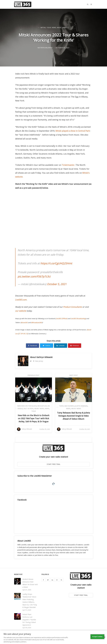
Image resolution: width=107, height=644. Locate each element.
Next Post (74, 375)
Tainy (61, 406)
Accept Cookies (97, 637)
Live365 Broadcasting (78, 319)
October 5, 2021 (57, 284)
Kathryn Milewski (45, 357)
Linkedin (61, 346)
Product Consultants (73, 307)
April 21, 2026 (27, 590)
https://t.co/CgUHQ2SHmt (56, 263)
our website (21, 311)
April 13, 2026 (27, 610)
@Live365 (24, 322)
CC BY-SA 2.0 (23, 334)
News (54, 28)
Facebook (33, 346)
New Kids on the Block (27, 406)
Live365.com (21, 300)
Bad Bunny (69, 406)
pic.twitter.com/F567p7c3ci (34, 276)
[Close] (105, 637)
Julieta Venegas (81, 406)
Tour (49, 28)
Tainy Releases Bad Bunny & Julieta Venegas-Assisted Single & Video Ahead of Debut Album (73, 416)
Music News (62, 28)
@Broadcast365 (37, 322)
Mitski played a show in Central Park (73, 131)
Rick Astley (42, 406)
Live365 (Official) (61, 319)
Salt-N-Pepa (28, 409)
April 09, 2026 (27, 628)
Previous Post (34, 375)
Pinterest (75, 346)
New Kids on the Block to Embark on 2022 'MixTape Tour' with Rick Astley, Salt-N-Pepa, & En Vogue (34, 418)
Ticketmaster (68, 165)
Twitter (46, 346)
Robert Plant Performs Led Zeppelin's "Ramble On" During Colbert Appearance (29, 620)
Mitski (43, 28)
